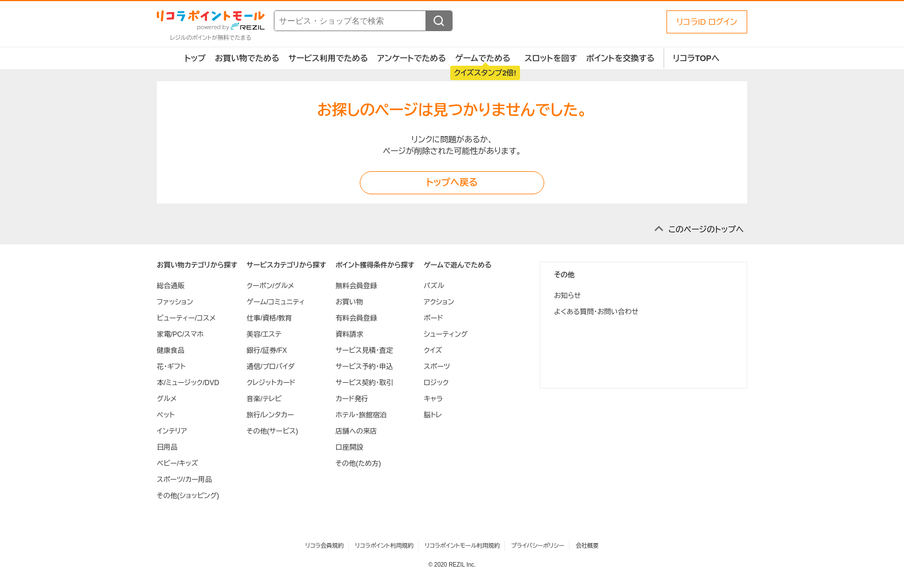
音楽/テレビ (264, 399)
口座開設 (349, 447)
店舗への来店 (356, 431)
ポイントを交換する (620, 58)
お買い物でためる (247, 58)
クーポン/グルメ (271, 286)
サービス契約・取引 (364, 383)
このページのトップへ (706, 229)
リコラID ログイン (707, 22)
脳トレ (433, 415)
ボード (433, 318)
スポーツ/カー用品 (184, 480)
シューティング (446, 334)
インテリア (172, 431)
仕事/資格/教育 (270, 318)
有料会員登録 (356, 318)
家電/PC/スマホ (180, 334)
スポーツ (437, 367)
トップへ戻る (452, 182)
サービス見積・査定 (364, 350)
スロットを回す (551, 58)
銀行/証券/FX (267, 350)
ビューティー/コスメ (186, 318)
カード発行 (352, 399)
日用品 (167, 447)
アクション (439, 302)
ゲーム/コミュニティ (276, 302)
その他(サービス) (272, 431)
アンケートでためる (411, 58)
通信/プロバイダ (271, 367)
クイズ (433, 350)
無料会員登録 (356, 286)
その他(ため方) (358, 463)
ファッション (175, 302)
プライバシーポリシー (538, 546)
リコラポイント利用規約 (384, 546)
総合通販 (171, 286)
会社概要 (587, 546)
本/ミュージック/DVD (188, 383)
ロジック (436, 383)
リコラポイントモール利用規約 (462, 546)
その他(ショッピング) (188, 496)
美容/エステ (264, 334)
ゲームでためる (483, 58)
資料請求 (349, 334)
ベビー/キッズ (178, 463)
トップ (195, 58)
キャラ (433, 399)
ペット (166, 415)
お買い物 (349, 302)
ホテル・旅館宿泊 (361, 415)
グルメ (167, 399)
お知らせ (567, 296)
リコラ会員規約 (324, 546)
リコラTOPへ (696, 58)
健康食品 (171, 350)
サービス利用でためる (328, 58)
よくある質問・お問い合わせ (596, 312)
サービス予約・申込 (364, 367)
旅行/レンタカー (270, 415)
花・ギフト (171, 367)
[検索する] (439, 21)
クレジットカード (271, 383)
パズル (434, 286)
